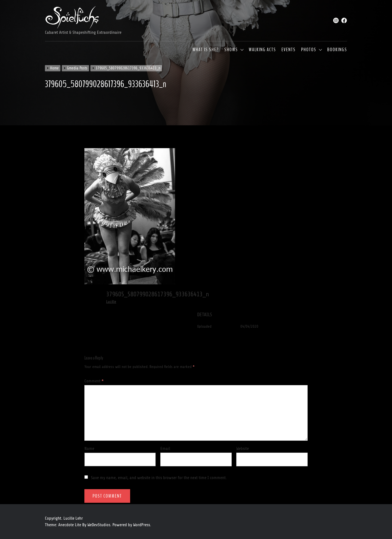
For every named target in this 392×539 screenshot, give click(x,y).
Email (165, 449)
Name (89, 449)
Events (289, 50)
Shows (231, 50)
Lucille (111, 302)
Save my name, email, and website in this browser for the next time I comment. (159, 478)
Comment (94, 381)
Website (243, 449)
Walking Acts (262, 50)
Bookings (337, 50)
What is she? (206, 50)
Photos (309, 50)
